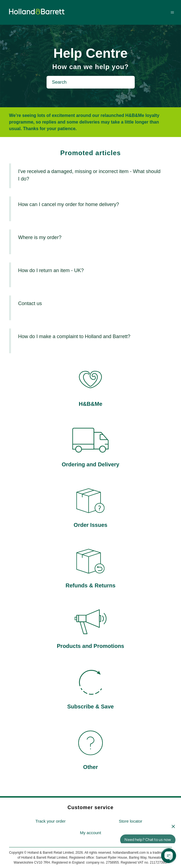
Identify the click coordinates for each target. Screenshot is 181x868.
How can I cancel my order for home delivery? (69, 204)
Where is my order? (40, 237)
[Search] (91, 82)
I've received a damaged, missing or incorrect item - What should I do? (89, 175)
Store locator (130, 821)
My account (90, 833)
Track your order (51, 821)
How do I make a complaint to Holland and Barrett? (74, 336)
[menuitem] (50, 821)
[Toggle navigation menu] (172, 12)
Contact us (30, 303)
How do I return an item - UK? (51, 270)
